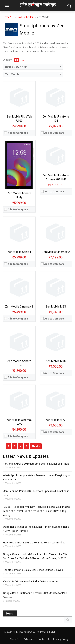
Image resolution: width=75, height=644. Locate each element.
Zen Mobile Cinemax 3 (19, 307)
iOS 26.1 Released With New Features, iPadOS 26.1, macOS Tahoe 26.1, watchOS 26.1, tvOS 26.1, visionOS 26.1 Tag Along (37, 511)
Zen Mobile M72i (56, 420)
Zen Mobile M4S (56, 361)
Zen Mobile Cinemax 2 (56, 252)
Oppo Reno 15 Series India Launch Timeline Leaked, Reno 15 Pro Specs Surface (36, 529)
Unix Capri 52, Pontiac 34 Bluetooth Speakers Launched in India (36, 493)
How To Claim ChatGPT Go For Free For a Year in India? (34, 543)
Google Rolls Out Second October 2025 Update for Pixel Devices (35, 595)
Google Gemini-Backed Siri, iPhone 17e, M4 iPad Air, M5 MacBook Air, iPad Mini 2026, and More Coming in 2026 (35, 556)
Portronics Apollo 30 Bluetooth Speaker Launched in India (36, 464)
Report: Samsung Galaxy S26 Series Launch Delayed (33, 570)
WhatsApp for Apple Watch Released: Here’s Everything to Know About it (36, 477)
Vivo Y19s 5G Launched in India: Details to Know (31, 581)
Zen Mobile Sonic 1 (19, 252)
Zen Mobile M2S (56, 307)
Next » (36, 446)
